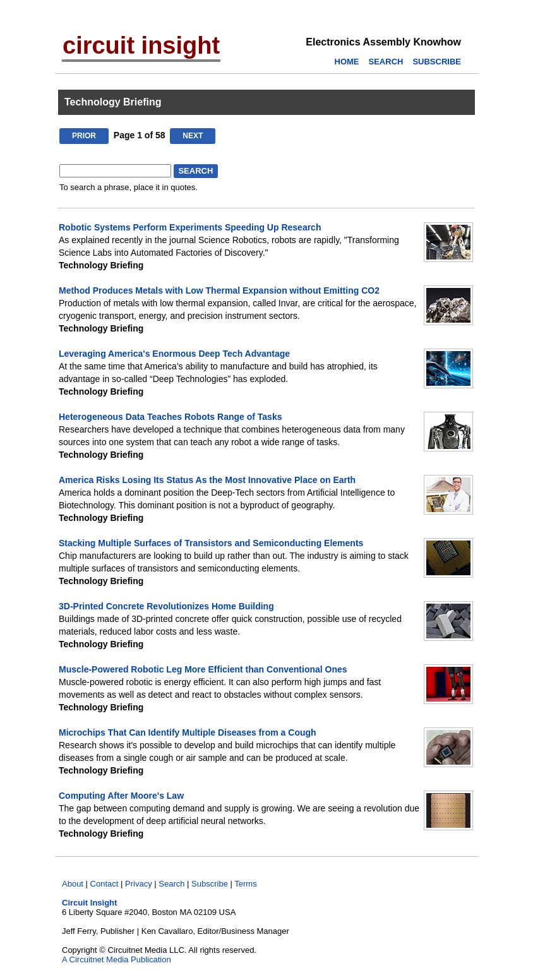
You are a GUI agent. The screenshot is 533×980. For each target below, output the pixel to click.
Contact (105, 884)
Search (171, 884)
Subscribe (210, 884)
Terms (245, 884)
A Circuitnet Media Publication (117, 959)
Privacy (139, 884)
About (73, 884)
